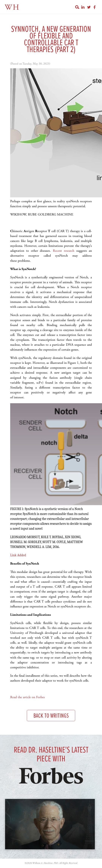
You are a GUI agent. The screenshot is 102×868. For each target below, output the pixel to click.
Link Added (18, 555)
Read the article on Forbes (27, 697)
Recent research (64, 251)
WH (12, 7)
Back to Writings (51, 716)
